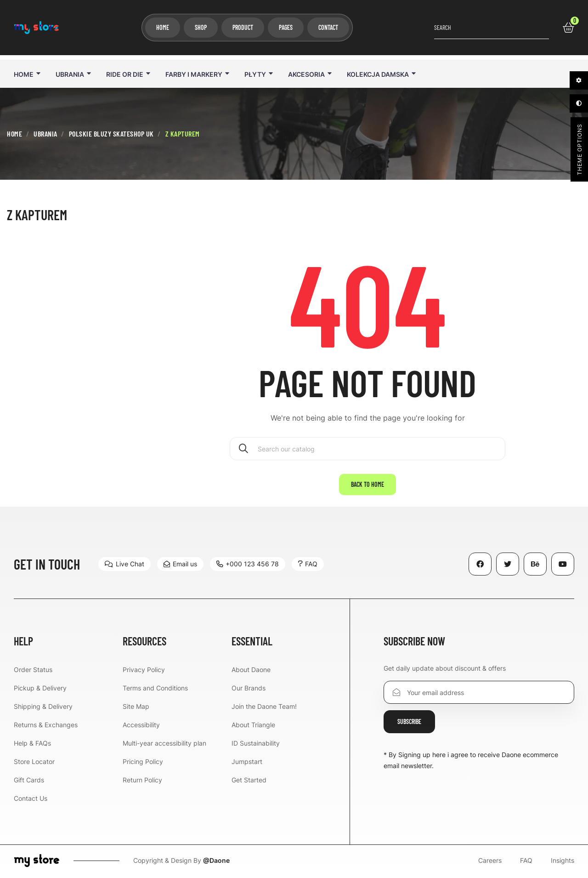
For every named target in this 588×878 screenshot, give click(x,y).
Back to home (367, 484)
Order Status (33, 670)
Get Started (249, 780)
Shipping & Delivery (43, 706)
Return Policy (142, 780)
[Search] (367, 449)
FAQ (526, 861)
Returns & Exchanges (46, 725)
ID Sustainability (256, 743)
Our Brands (249, 688)
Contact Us (31, 798)
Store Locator (34, 761)
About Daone (251, 670)
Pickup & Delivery (40, 688)
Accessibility (141, 725)
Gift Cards (29, 780)
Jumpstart (247, 761)
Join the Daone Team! (264, 706)
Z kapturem (37, 215)
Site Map (136, 706)
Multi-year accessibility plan (164, 743)
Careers (490, 861)
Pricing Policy (143, 761)
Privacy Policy (144, 670)
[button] (124, 564)
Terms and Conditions (155, 688)
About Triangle (253, 725)
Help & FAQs (32, 743)
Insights (563, 861)
